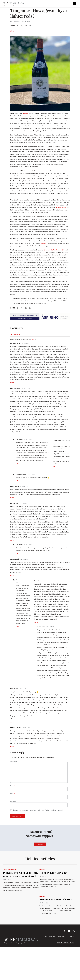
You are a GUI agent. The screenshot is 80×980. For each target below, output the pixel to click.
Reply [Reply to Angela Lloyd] (12, 575)
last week (25, 113)
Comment (14, 761)
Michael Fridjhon (16, 728)
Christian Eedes (15, 343)
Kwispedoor (57, 441)
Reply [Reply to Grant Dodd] (12, 722)
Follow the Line (61, 207)
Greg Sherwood (15, 388)
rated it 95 (45, 243)
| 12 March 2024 (66, 441)
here (34, 339)
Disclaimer (62, 937)
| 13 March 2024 (23, 689)
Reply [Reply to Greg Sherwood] (12, 435)
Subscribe (40, 844)
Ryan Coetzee (15, 486)
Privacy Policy (50, 937)
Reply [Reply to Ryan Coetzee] (12, 498)
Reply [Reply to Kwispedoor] (55, 467)
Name (13, 786)
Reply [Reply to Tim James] (18, 463)
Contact (71, 937)
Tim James (16, 21)
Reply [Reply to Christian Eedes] (12, 383)
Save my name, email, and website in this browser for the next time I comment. (38, 810)
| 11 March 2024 (25, 343)
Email (13, 794)
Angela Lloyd (14, 559)
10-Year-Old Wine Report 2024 (54, 250)
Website (13, 802)
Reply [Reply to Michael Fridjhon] (12, 746)
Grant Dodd (14, 689)
